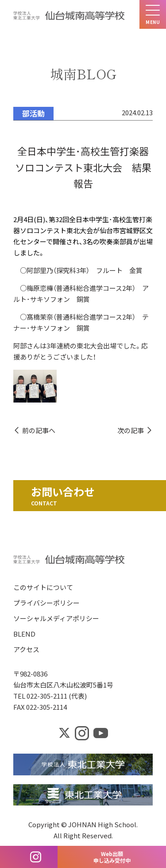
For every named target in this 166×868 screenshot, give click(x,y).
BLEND (24, 634)
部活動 (33, 113)
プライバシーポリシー (46, 603)
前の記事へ (39, 430)
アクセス (26, 649)
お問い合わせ (63, 491)
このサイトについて (43, 587)
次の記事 (131, 430)
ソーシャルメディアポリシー (56, 618)
